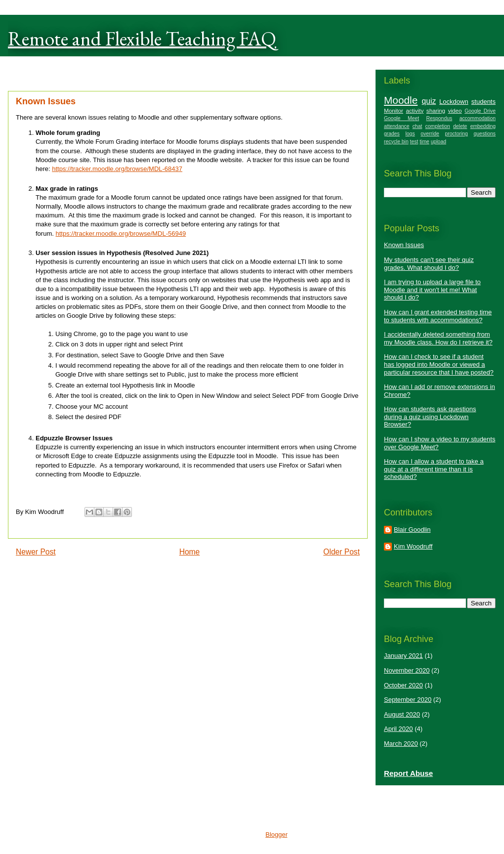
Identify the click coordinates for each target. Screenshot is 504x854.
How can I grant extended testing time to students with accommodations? (438, 316)
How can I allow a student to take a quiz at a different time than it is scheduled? (434, 469)
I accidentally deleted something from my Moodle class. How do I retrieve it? (438, 338)
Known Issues (404, 245)
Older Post (341, 552)
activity (415, 110)
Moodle (401, 100)
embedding (483, 126)
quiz (429, 101)
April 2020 (399, 729)
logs (410, 134)
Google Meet (401, 118)
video (455, 110)
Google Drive (480, 111)
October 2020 (403, 685)
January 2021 (403, 656)
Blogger (276, 834)
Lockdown (454, 102)
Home (190, 552)
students (483, 102)
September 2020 (408, 700)
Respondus (440, 118)
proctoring (457, 134)
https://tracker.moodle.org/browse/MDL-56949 (121, 234)
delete (460, 126)
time (424, 142)
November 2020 (407, 670)
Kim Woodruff (413, 546)
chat (418, 126)
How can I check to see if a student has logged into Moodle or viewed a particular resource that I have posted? (439, 364)
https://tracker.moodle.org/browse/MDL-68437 (117, 169)
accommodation (478, 118)
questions (485, 134)
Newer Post (36, 552)
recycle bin (396, 142)
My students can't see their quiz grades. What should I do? (429, 264)
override (430, 134)
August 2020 (402, 714)
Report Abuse (408, 773)
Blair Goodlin (412, 530)
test (414, 142)
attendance (397, 126)
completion (438, 126)
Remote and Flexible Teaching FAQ (142, 39)
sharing (436, 110)
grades (392, 134)
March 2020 (401, 744)
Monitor (394, 110)
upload (439, 142)
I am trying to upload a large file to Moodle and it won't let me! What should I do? (432, 290)
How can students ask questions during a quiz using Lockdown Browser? (430, 417)
